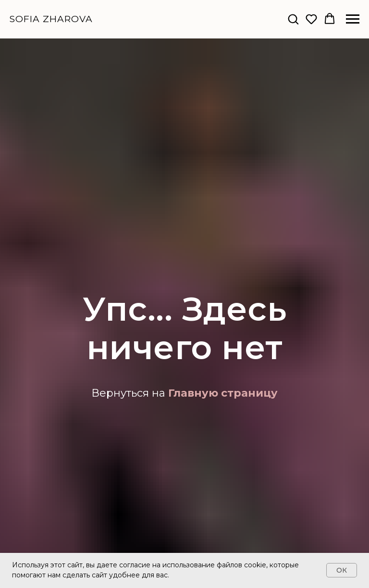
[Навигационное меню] (353, 19)
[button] (293, 19)
